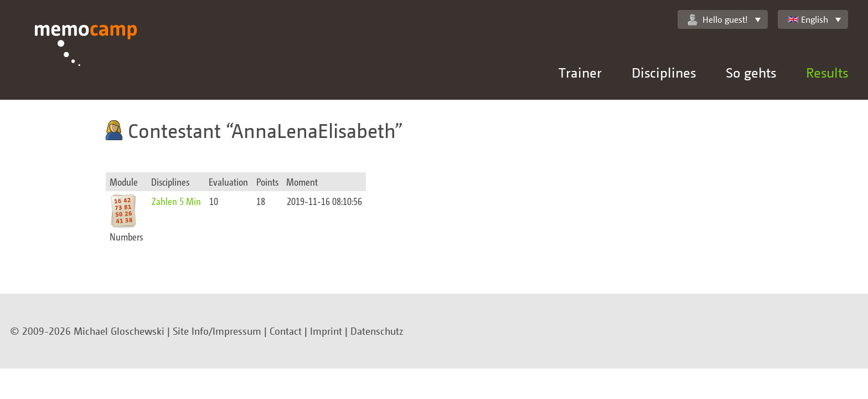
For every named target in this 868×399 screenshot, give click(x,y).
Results (827, 72)
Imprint (326, 331)
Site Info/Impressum (217, 331)
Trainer (580, 72)
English (808, 19)
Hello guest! (718, 20)
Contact (286, 331)
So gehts (751, 72)
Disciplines (664, 72)
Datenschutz (377, 331)
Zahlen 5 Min (176, 201)
